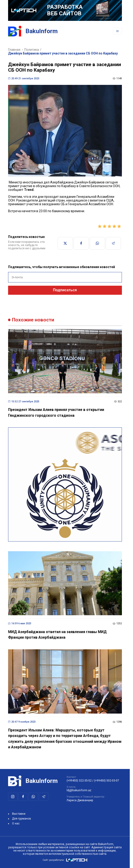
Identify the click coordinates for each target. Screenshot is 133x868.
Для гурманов (22, 819)
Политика (32, 50)
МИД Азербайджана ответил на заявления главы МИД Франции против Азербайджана (57, 635)
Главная (14, 50)
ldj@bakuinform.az (79, 790)
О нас (16, 823)
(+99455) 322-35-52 (79, 781)
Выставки (19, 814)
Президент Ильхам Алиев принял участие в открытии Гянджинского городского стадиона (56, 413)
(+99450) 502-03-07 (107, 781)
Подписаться (65, 290)
